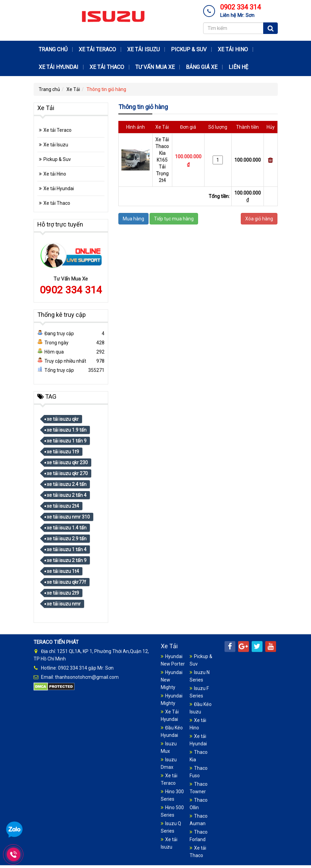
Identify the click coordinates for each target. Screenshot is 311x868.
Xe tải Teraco (97, 49)
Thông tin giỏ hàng (106, 89)
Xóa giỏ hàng (259, 219)
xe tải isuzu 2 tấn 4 (67, 495)
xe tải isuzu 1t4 (63, 571)
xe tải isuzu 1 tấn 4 (67, 549)
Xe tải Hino (233, 49)
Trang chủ (53, 49)
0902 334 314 (71, 290)
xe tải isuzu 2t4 (63, 506)
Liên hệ (238, 67)
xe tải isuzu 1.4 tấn (67, 528)
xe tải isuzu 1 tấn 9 (67, 441)
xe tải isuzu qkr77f (66, 582)
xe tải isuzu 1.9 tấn (67, 430)
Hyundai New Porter (173, 859)
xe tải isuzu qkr (63, 419)
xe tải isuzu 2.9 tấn (67, 539)
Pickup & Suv (189, 49)
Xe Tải (73, 89)
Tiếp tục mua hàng (174, 219)
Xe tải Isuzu (143, 49)
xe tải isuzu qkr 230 (67, 463)
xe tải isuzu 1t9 (63, 452)
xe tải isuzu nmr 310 (68, 517)
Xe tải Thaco (107, 67)
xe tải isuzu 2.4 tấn (67, 484)
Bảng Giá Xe (202, 67)
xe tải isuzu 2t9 (63, 593)
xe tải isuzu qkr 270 (67, 473)
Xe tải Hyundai (59, 67)
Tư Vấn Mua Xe (155, 67)
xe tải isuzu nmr (64, 604)
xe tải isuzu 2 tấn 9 (67, 560)
